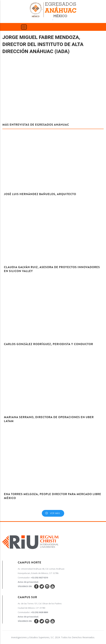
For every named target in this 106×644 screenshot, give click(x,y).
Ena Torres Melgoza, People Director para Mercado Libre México (53, 496)
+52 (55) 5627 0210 (39, 578)
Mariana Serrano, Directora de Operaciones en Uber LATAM (49, 419)
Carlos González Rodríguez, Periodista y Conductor (49, 344)
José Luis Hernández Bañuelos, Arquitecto (40, 194)
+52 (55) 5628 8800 (39, 612)
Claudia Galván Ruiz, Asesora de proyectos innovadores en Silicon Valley (52, 269)
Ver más (55, 513)
